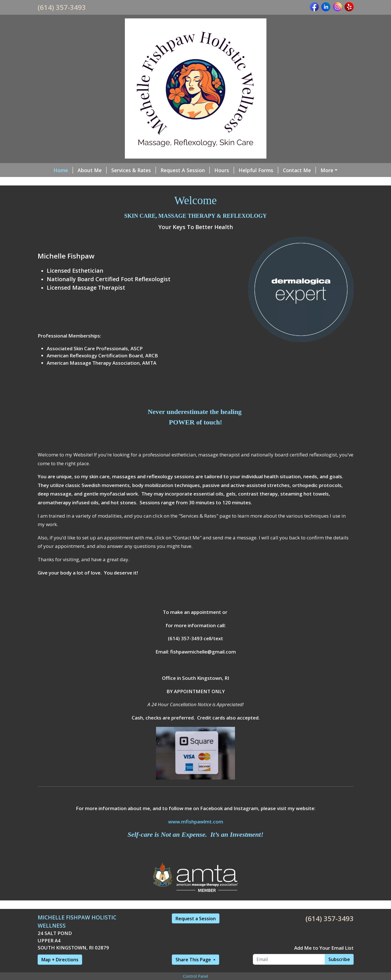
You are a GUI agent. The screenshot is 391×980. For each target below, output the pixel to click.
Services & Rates (134, 170)
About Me (92, 170)
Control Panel (195, 976)
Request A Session (185, 170)
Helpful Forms (258, 170)
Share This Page (194, 960)
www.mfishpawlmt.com (196, 822)
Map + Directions (60, 960)
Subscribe (339, 959)
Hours (224, 170)
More (327, 170)
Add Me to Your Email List (324, 948)
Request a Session (196, 919)
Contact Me (299, 170)
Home (63, 170)
